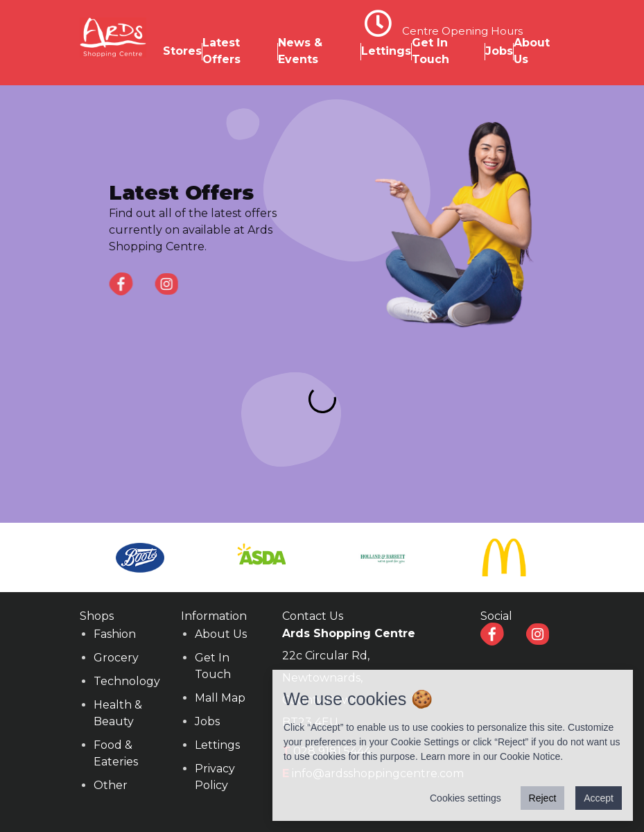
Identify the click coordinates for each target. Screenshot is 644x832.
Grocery (116, 658)
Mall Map (220, 698)
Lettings (386, 51)
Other (111, 785)
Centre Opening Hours (462, 31)
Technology (127, 681)
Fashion (115, 634)
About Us (221, 634)
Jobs (499, 51)
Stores (182, 51)
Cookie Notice (530, 756)
